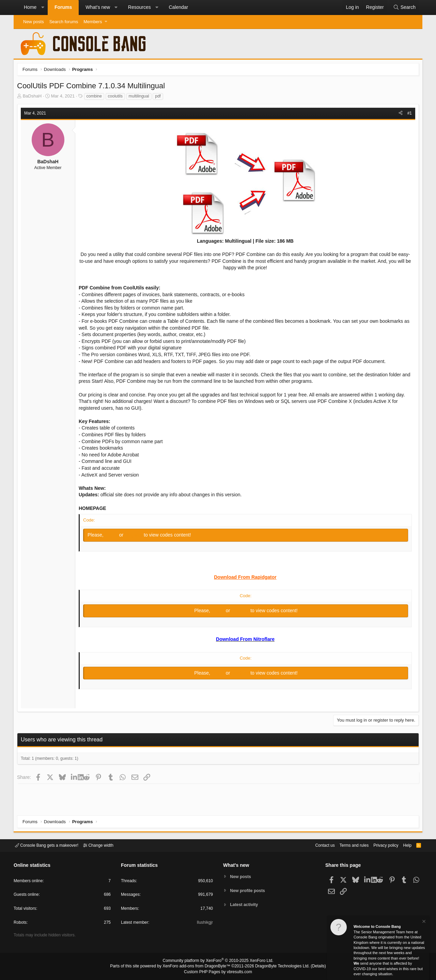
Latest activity (245, 905)
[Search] (404, 7)
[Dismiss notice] (423, 922)
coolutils (117, 98)
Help (403, 845)
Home (30, 7)
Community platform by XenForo (218, 962)
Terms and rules (346, 845)
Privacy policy (380, 845)
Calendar (178, 7)
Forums (63, 7)
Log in (114, 537)
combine (96, 98)
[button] (43, 7)
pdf (160, 98)
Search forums (64, 22)
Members (93, 22)
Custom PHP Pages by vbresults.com (218, 972)
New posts (34, 22)
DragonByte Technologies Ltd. (277, 967)
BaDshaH (34, 98)
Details (310, 967)
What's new (98, 7)
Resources (139, 7)
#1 (408, 115)
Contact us (314, 845)
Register (136, 537)
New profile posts (249, 891)
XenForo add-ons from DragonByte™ (198, 967)
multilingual (141, 98)
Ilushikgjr (204, 924)
